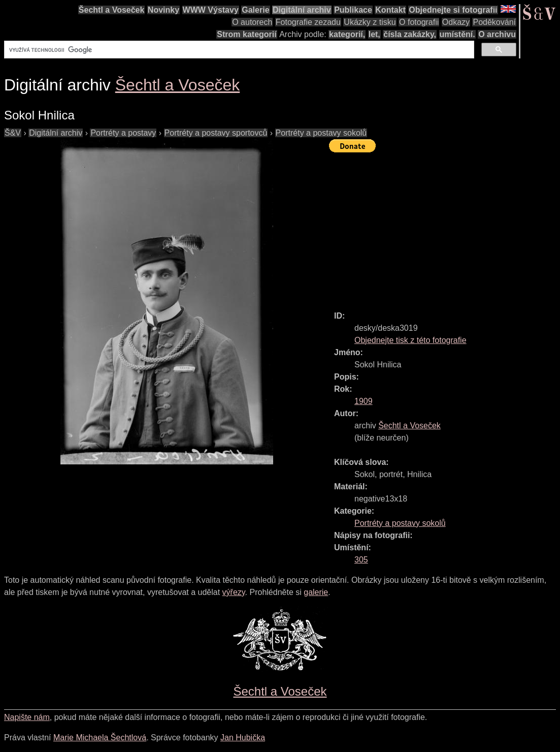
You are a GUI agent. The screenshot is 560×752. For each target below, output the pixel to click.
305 (361, 560)
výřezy (234, 592)
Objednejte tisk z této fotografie (410, 340)
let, (374, 34)
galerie (316, 592)
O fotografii (419, 22)
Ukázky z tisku (370, 22)
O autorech (252, 22)
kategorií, (347, 34)
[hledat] (238, 50)
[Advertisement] (444, 227)
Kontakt (390, 10)
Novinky (163, 10)
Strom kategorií (246, 34)
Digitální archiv (302, 10)
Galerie (255, 10)
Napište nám (27, 717)
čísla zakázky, (410, 34)
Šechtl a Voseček (112, 10)
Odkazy (456, 22)
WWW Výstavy (211, 10)
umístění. (457, 34)
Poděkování (494, 22)
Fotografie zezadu (308, 22)
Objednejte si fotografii (453, 10)
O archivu (497, 34)
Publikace (353, 10)
